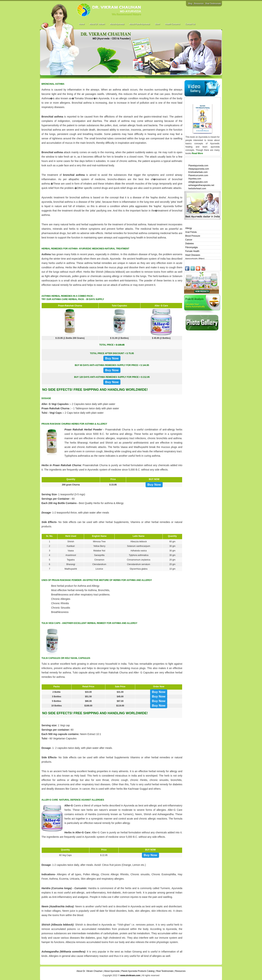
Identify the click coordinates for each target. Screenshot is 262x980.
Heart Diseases (193, 255)
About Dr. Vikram (97, 24)
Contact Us (190, 24)
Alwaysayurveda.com (199, 169)
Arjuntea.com (195, 179)
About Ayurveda (117, 24)
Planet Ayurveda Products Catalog (138, 971)
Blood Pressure (193, 236)
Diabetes (189, 244)
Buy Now (112, 358)
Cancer (189, 240)
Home (82, 24)
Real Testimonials (213, 3)
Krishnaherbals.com (198, 172)
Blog (190, 3)
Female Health (192, 251)
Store (157, 24)
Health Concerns (172, 24)
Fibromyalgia (191, 247)
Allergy (189, 228)
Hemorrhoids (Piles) (195, 259)
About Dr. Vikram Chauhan (89, 971)
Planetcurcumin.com (198, 175)
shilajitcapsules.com (198, 182)
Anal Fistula (191, 232)
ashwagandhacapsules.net (201, 185)
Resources (199, 3)
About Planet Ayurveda (140, 24)
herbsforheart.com (197, 189)
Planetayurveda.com (198, 166)
